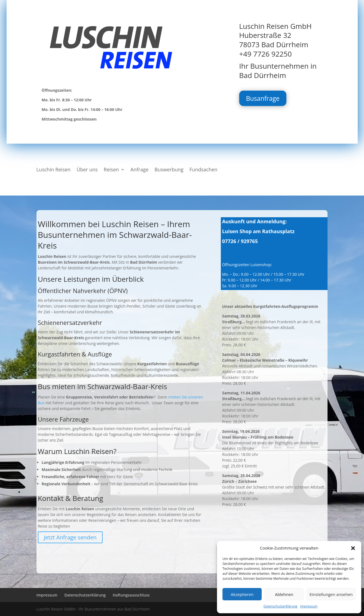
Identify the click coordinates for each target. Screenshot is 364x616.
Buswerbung (169, 170)
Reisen (111, 170)
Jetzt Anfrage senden (70, 537)
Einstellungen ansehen (331, 594)
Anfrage (140, 170)
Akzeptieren (242, 594)
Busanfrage (263, 98)
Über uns (87, 170)
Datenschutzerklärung (281, 606)
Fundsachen (204, 170)
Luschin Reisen (53, 170)
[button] (353, 548)
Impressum (309, 606)
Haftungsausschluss (131, 595)
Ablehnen (284, 594)
